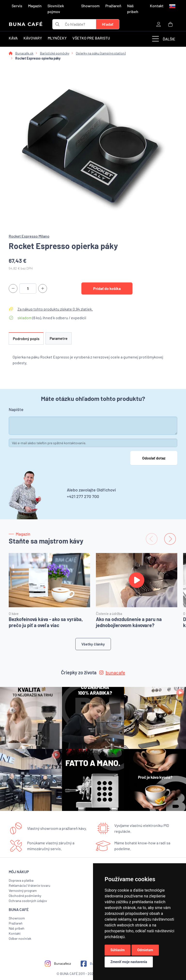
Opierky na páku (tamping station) (101, 53)
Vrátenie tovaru (39, 885)
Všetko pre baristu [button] (91, 38)
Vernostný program (23, 891)
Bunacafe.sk (24, 53)
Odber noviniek (20, 938)
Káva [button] (13, 38)
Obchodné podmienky (25, 896)
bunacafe (112, 672)
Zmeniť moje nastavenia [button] (129, 962)
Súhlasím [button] (118, 950)
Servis (17, 6)
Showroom (90, 6)
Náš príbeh (133, 9)
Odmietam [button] (145, 950)
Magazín (35, 6)
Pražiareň (113, 6)
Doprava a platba (21, 880)
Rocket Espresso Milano (29, 236)
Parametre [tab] (59, 338)
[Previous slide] (152, 539)
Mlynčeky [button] (57, 38)
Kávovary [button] (33, 38)
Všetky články (93, 644)
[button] (172, 6)
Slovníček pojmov (56, 9)
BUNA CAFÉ (26, 24)
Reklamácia (17, 885)
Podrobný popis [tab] (26, 338)
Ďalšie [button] (164, 39)
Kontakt (157, 6)
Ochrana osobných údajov (28, 901)
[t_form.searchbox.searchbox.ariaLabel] (79, 24)
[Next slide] (170, 539)
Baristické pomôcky (55, 53)
